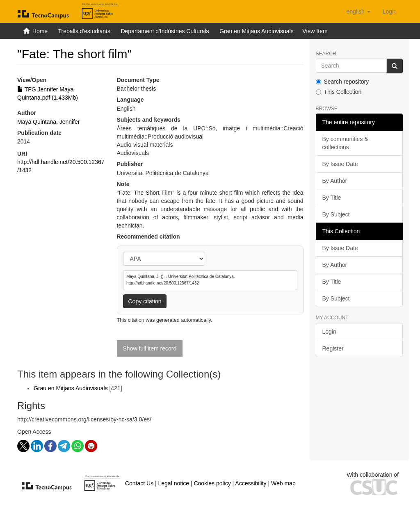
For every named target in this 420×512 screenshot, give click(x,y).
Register (333, 348)
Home (40, 31)
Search (326, 54)
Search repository (342, 82)
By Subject (336, 214)
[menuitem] (390, 11)
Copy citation (145, 301)
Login (329, 332)
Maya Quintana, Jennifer (49, 122)
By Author (335, 181)
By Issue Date (340, 164)
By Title (332, 198)
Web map (283, 483)
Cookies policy (212, 483)
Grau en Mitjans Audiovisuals (257, 31)
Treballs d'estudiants (84, 31)
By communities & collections (345, 143)
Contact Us (139, 483)
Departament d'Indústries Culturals (165, 31)
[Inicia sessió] (390, 11)
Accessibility (251, 483)
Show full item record (150, 348)
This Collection (339, 92)
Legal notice (173, 483)
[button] (358, 11)
